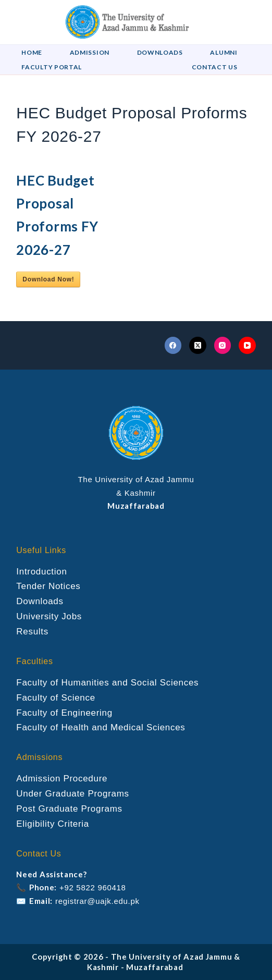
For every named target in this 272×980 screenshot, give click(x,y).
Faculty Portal (52, 67)
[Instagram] (223, 345)
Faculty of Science (56, 698)
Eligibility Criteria (53, 824)
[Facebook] (173, 345)
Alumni (224, 52)
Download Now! (48, 279)
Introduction (41, 572)
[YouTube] (247, 345)
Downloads (160, 52)
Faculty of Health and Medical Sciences (101, 727)
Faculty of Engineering (64, 713)
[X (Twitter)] (198, 345)
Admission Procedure (62, 779)
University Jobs (49, 616)
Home (32, 52)
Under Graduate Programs (72, 794)
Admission (90, 52)
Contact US (215, 67)
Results (32, 632)
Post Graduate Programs (69, 809)
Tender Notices (48, 586)
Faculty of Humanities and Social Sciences (107, 683)
